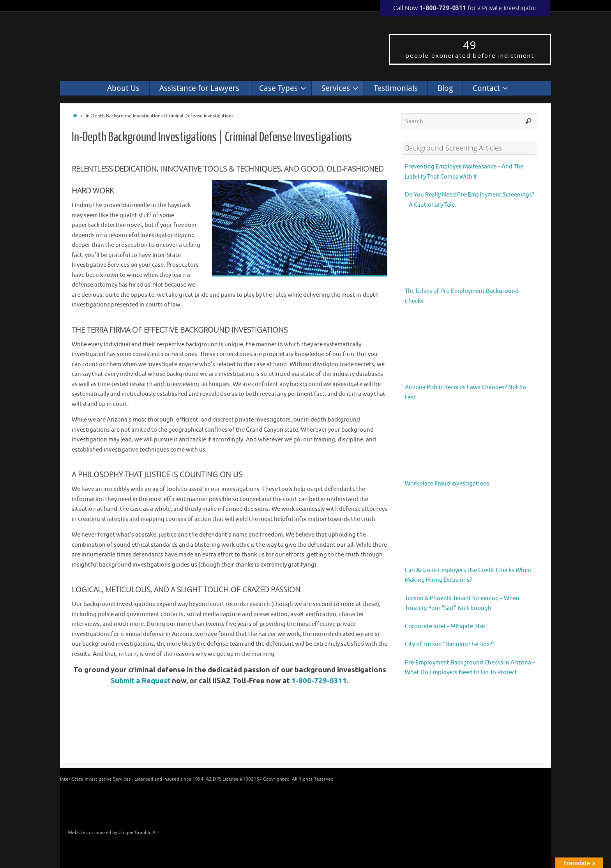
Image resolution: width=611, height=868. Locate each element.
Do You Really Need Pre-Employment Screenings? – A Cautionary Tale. (470, 200)
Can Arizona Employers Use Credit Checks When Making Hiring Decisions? (468, 575)
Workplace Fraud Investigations (447, 484)
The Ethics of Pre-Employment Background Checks (462, 296)
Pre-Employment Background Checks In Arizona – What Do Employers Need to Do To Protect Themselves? (470, 668)
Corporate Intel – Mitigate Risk (445, 626)
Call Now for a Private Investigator (465, 8)
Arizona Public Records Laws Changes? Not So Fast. (465, 392)
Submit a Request (140, 681)
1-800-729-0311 (319, 681)
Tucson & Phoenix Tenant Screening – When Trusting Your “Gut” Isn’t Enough (462, 603)
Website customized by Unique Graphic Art (114, 833)
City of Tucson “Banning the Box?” (450, 644)
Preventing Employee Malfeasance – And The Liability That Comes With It (464, 172)
